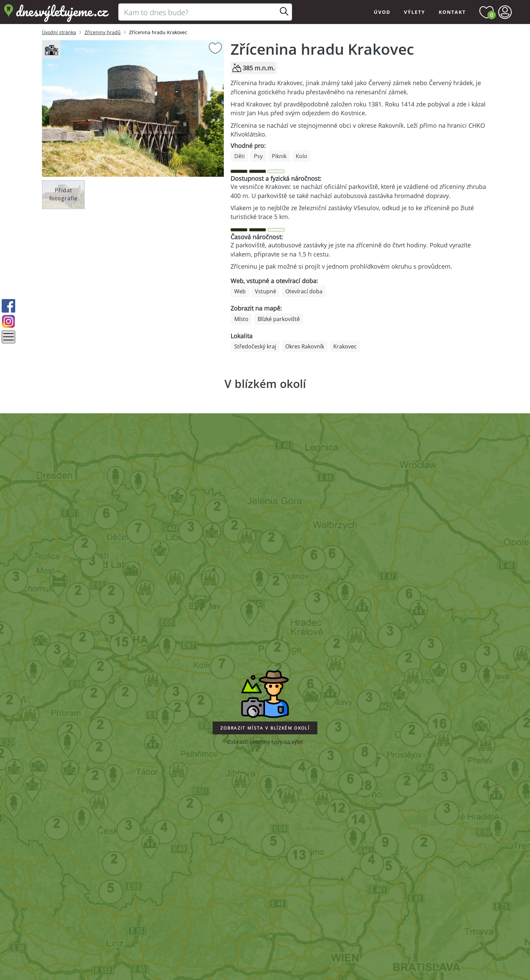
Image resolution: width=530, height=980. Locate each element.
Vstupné (266, 291)
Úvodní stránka (59, 32)
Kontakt (452, 12)
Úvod (382, 12)
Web (240, 291)
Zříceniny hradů (103, 32)
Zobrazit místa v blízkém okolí (265, 728)
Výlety (415, 12)
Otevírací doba (304, 291)
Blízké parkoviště (279, 319)
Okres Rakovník (305, 346)
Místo (241, 319)
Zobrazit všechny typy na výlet (265, 742)
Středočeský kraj (255, 346)
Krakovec (345, 346)
